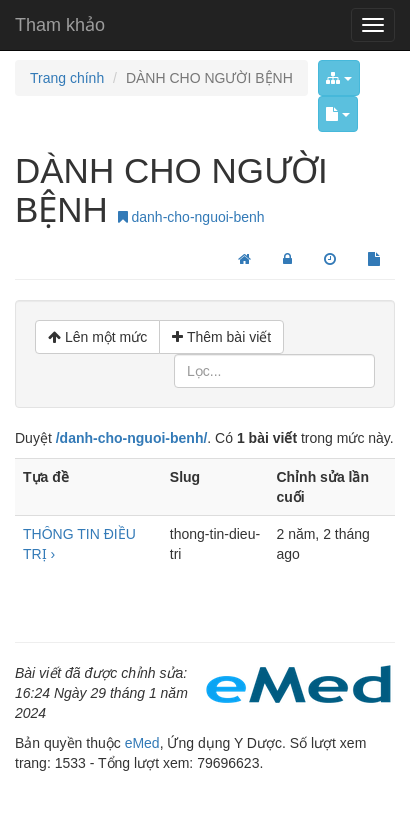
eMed (142, 743)
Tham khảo (60, 25)
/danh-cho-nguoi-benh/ (132, 438)
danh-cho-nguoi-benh (191, 217)
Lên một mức (97, 337)
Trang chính (67, 78)
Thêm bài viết (221, 337)
